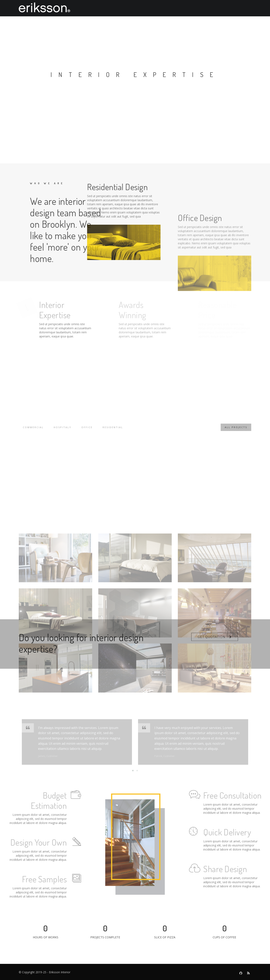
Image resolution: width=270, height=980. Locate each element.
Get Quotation (211, 640)
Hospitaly (63, 431)
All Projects (236, 431)
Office (87, 431)
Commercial (33, 431)
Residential (113, 431)
